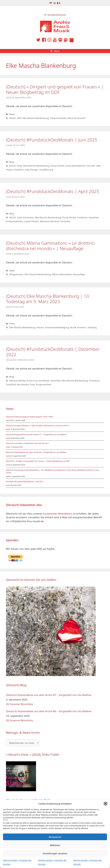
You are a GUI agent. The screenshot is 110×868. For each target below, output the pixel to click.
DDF (19, 118)
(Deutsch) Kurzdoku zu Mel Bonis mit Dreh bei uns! (27, 443)
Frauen (40, 327)
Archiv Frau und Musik (38, 381)
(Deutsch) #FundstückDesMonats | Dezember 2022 (53, 352)
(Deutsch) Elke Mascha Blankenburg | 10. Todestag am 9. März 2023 (48, 299)
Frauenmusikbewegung (57, 327)
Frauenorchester (58, 118)
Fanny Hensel (57, 166)
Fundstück (82, 217)
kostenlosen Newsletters (57, 514)
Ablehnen (55, 845)
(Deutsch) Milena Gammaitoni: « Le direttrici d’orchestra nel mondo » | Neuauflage (50, 246)
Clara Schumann (25, 217)
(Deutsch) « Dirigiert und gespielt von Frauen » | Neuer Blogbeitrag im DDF (55, 89)
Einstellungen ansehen (55, 853)
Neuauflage (79, 274)
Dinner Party (16, 166)
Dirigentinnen (16, 274)
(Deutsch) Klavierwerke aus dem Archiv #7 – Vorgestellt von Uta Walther (36, 435)
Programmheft (44, 384)
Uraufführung (46, 170)
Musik (73, 327)
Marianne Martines (50, 221)
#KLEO (13, 118)
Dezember (55, 381)
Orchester (66, 221)
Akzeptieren (55, 837)
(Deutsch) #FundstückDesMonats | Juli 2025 (24, 482)
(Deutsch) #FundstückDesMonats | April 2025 (53, 191)
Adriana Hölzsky (17, 381)
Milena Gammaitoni (62, 274)
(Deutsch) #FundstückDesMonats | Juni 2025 (52, 140)
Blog (12, 162)
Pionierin (82, 327)
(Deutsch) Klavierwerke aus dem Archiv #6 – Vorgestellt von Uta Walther (36, 452)
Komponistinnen (14, 221)
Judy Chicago (31, 170)
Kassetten (94, 217)
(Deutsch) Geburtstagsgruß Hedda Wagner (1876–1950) (29, 417)
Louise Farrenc (31, 221)
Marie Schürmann (76, 118)
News (12, 114)
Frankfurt (19, 170)
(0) (8, 704)
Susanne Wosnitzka (21, 704)
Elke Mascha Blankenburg (35, 118)
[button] (105, 804)
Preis (32, 384)
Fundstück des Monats (17, 384)
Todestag (92, 327)
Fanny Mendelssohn (75, 166)
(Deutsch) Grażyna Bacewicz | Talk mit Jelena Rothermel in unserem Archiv (37, 426)
